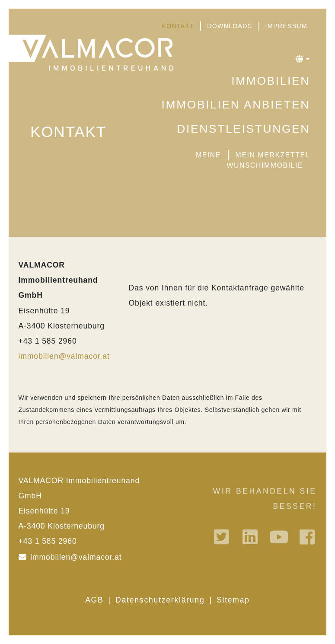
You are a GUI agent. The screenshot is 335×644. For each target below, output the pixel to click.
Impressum (286, 26)
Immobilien (271, 81)
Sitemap (233, 600)
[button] (303, 59)
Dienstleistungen (243, 129)
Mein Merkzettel (273, 155)
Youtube (280, 537)
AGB (94, 600)
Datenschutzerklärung (160, 600)
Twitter (223, 537)
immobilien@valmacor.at (64, 356)
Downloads (230, 26)
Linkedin (251, 537)
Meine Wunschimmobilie (249, 160)
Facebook (308, 537)
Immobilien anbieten (236, 105)
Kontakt (178, 26)
